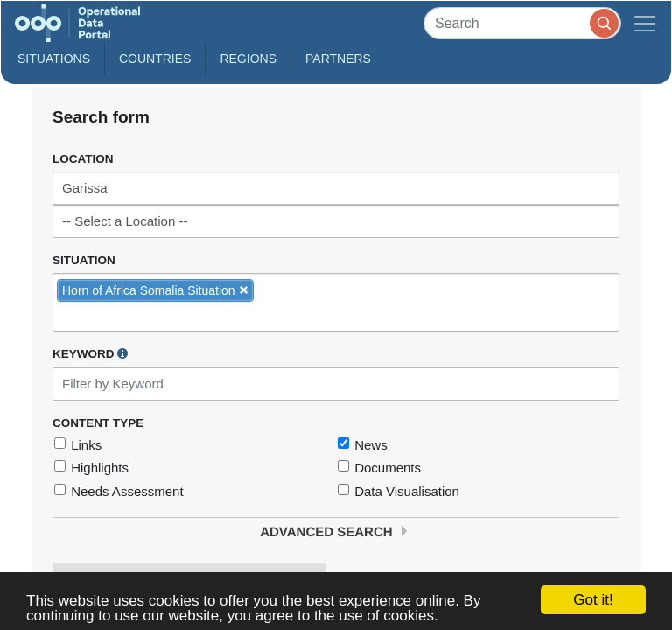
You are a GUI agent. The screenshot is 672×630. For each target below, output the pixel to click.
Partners (338, 59)
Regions (248, 59)
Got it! (593, 600)
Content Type (98, 423)
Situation (84, 260)
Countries (155, 59)
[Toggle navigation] (645, 23)
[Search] (522, 23)
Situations (54, 59)
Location (83, 159)
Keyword (90, 353)
